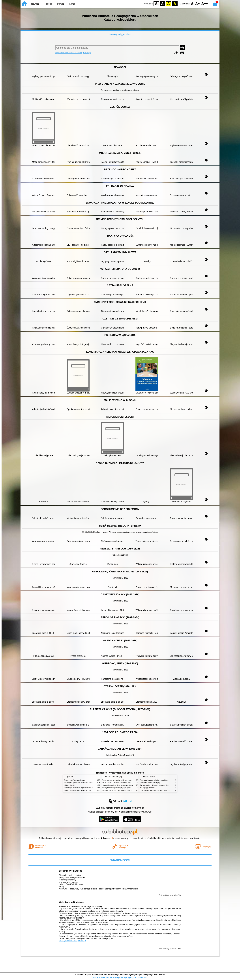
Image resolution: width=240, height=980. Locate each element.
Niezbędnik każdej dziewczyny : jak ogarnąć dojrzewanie (121, 788)
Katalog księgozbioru (120, 34)
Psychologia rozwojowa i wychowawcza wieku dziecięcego (84, 788)
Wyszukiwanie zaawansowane (69, 53)
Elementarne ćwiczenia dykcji (150, 783)
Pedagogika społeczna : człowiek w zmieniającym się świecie (85, 783)
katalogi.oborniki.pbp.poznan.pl (72, 940)
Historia (48, 4)
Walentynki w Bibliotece (71, 902)
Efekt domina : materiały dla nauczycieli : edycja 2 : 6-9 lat (160, 790)
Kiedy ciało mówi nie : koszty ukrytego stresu (117, 785)
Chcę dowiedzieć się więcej (106, 977)
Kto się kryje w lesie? (147, 788)
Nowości (35, 4)
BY (175, 3)
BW (162, 3)
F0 (192, 3)
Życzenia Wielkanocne (70, 871)
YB (169, 3)
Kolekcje (87, 53)
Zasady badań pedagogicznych (75, 780)
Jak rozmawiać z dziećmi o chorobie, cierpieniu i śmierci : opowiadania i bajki (128, 783)
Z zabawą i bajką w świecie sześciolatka (154, 780)
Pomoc (61, 4)
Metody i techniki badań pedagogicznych (78, 790)
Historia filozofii (69, 785)
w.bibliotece (105, 838)
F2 (205, 3)
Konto (72, 4)
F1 (198, 3)
